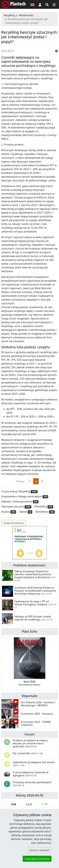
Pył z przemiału (28, 753)
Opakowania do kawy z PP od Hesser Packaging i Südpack (32, 603)
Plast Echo (29, 631)
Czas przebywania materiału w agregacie (31, 774)
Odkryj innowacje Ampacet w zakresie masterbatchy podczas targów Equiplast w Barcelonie (33, 574)
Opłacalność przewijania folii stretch (34, 764)
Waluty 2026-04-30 (30, 795)
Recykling (10, 15)
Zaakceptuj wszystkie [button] (37, 859)
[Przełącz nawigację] (54, 4)
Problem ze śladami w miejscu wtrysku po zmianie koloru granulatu (31, 743)
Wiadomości (26, 15)
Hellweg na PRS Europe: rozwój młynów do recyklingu (33, 618)
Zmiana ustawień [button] (39, 850)
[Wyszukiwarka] (47, 4)
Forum (29, 734)
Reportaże (29, 696)
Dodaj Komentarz (14, 523)
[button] (40, 4)
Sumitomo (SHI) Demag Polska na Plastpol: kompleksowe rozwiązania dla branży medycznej (35, 591)
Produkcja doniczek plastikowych (32, 784)
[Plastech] (14, 4)
